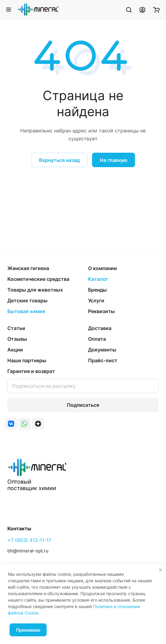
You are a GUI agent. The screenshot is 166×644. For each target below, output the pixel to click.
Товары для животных (35, 290)
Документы (102, 350)
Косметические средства (38, 279)
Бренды (97, 290)
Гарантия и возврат (31, 371)
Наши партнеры (27, 360)
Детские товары (27, 300)
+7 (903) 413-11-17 (29, 540)
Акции (15, 350)
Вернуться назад (59, 160)
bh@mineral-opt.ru (28, 551)
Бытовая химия (26, 311)
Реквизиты (101, 311)
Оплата (97, 339)
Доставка (100, 328)
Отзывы (17, 339)
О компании (102, 268)
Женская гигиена (28, 268)
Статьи (16, 328)
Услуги (96, 300)
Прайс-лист (103, 360)
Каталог (98, 279)
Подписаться (83, 405)
